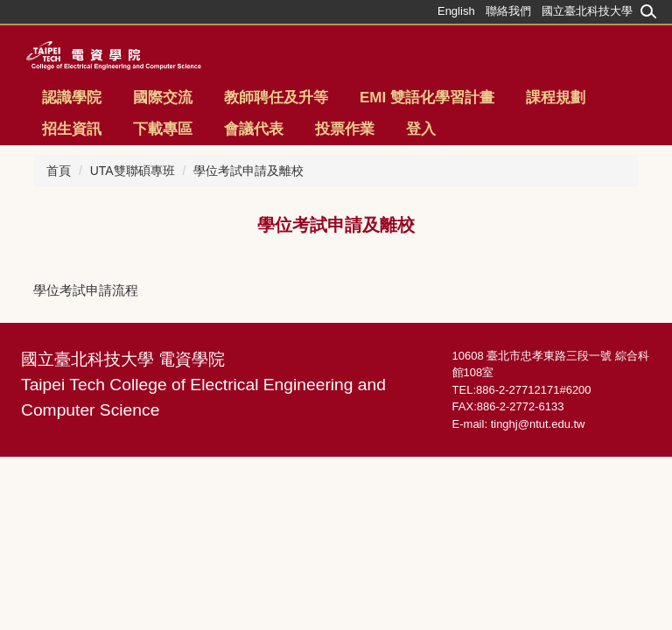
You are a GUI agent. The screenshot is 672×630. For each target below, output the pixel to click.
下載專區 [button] (163, 129)
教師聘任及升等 (276, 98)
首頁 (59, 171)
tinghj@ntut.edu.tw (538, 424)
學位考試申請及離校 (248, 171)
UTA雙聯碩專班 (133, 171)
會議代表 (254, 129)
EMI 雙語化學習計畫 (427, 98)
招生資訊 (72, 129)
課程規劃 (556, 98)
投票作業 (345, 129)
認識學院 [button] (72, 98)
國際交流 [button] (163, 98)
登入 (421, 129)
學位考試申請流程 (86, 290)
